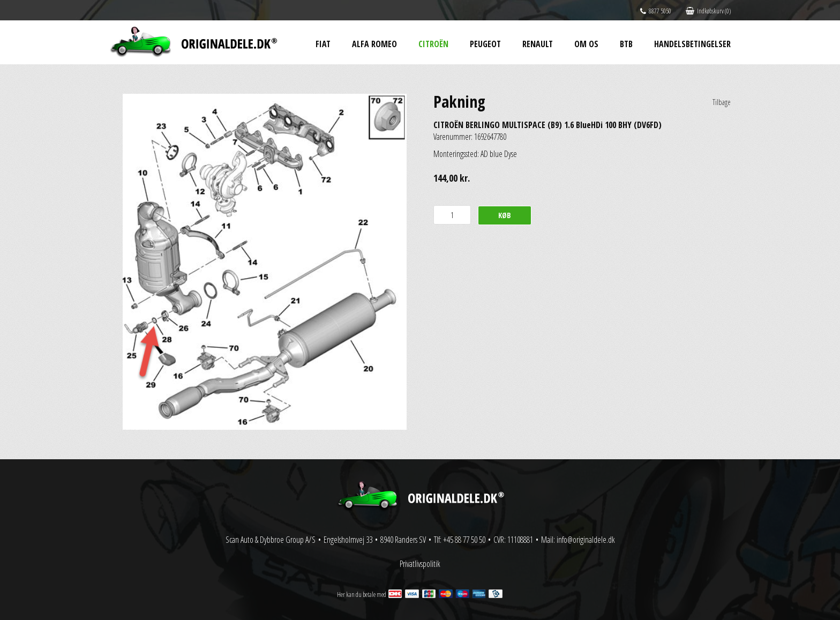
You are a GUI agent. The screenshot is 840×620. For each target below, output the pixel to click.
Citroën (433, 44)
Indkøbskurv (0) (708, 11)
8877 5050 (656, 11)
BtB (626, 44)
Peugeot (485, 44)
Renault (538, 44)
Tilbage (722, 102)
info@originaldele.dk (586, 540)
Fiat (323, 44)
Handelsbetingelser (692, 44)
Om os (586, 44)
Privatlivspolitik (420, 564)
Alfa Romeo (374, 44)
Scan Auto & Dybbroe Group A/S (271, 540)
